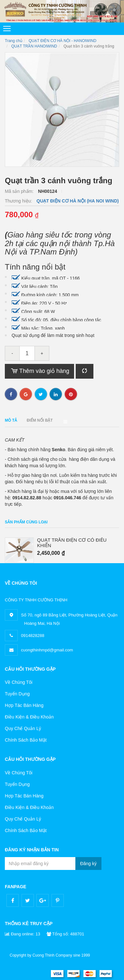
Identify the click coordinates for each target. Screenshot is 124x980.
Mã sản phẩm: (20, 191)
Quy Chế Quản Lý (23, 728)
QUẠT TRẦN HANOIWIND (34, 46)
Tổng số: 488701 (66, 934)
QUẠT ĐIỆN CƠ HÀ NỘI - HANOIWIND (62, 41)
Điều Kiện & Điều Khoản (29, 717)
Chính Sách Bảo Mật (26, 740)
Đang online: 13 (23, 934)
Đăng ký (88, 864)
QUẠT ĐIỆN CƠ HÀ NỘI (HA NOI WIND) (77, 201)
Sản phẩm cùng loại (26, 522)
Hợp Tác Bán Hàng (24, 705)
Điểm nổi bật (40, 420)
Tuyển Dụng (17, 694)
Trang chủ (14, 41)
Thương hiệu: (19, 201)
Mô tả (11, 420)
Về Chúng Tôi (19, 682)
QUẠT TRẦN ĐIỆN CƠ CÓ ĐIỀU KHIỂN (72, 543)
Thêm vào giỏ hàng (39, 371)
